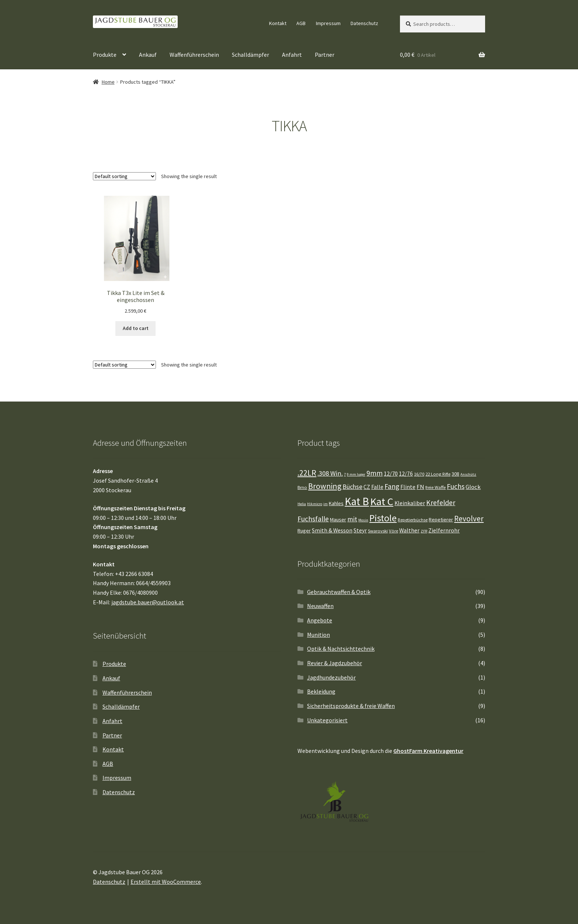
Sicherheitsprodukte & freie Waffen (351, 706)
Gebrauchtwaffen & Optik (339, 592)
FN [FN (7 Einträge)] (420, 487)
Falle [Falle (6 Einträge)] (377, 487)
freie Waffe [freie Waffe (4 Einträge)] (436, 487)
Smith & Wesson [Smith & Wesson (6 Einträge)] (332, 530)
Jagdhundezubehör (331, 677)
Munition (318, 635)
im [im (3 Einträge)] (325, 504)
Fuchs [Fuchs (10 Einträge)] (456, 486)
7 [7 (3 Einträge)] (345, 474)
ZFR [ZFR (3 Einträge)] (424, 531)
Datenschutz (364, 23)
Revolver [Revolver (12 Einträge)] (469, 519)
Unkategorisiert (327, 720)
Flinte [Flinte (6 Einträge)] (408, 487)
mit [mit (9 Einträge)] (352, 519)
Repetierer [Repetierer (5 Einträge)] (441, 520)
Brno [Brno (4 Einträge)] (302, 487)
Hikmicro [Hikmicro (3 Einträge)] (315, 504)
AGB (301, 23)
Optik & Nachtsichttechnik (341, 649)
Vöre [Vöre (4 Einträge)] (394, 531)
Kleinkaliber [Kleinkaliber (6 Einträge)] (410, 503)
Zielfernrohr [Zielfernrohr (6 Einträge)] (444, 530)
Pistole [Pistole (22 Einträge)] (383, 518)
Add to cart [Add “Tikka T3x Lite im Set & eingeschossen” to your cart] (136, 328)
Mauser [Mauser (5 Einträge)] (338, 520)
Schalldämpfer (250, 55)
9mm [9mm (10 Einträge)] (375, 473)
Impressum (328, 23)
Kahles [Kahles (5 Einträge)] (336, 503)
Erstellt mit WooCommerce (166, 882)
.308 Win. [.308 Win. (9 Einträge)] (330, 473)
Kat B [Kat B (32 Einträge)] (357, 501)
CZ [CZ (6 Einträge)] (367, 487)
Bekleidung (321, 691)
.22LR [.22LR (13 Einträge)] (307, 473)
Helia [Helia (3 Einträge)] (302, 504)
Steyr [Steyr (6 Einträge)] (360, 530)
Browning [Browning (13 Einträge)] (325, 486)
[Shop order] (124, 176)
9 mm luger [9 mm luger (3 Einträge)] (356, 474)
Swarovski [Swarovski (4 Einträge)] (378, 531)
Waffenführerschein (194, 55)
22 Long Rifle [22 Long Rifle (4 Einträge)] (438, 474)
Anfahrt (292, 55)
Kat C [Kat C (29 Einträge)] (382, 501)
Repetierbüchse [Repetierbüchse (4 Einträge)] (413, 520)
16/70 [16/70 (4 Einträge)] (419, 474)
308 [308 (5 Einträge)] (455, 474)
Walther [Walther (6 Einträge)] (409, 530)
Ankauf (148, 55)
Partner (325, 55)
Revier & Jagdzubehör (335, 663)
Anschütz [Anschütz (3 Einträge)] (468, 474)
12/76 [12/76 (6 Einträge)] (406, 474)
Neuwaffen (320, 606)
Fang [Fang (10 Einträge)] (392, 486)
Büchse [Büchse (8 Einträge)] (352, 487)
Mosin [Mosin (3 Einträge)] (363, 520)
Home (108, 82)
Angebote (320, 620)
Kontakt (278, 23)
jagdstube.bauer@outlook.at (148, 602)
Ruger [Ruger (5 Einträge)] (304, 531)
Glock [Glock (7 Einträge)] (473, 487)
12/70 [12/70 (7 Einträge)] (391, 474)
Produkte (105, 55)
